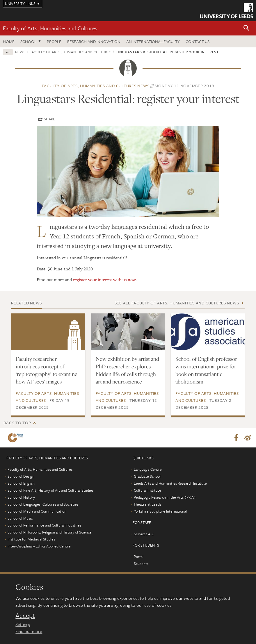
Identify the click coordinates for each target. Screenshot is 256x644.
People (54, 41)
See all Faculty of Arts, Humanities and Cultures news (177, 303)
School (28, 41)
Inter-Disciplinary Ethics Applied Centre (39, 546)
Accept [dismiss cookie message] (25, 616)
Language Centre (148, 469)
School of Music (20, 518)
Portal (139, 556)
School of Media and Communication (37, 511)
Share (49, 119)
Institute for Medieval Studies (31, 539)
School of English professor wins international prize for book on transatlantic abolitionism (206, 370)
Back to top (17, 423)
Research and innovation (94, 41)
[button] (246, 28)
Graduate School (147, 476)
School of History (21, 497)
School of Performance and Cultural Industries (44, 525)
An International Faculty (153, 41)
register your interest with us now (104, 280)
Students (141, 563)
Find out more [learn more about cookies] (29, 631)
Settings (23, 624)
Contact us (198, 41)
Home (9, 41)
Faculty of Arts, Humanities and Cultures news (96, 86)
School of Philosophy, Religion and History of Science (50, 532)
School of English (21, 483)
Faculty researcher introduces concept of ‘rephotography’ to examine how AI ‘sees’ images (47, 370)
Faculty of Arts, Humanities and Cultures (50, 28)
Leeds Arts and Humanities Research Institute (170, 483)
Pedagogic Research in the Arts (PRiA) (165, 497)
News (20, 52)
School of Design (21, 476)
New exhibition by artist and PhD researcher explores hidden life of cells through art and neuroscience (127, 370)
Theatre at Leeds (147, 504)
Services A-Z (144, 534)
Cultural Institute (147, 490)
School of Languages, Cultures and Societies (43, 504)
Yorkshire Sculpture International (160, 511)
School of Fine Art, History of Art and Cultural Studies (50, 490)
